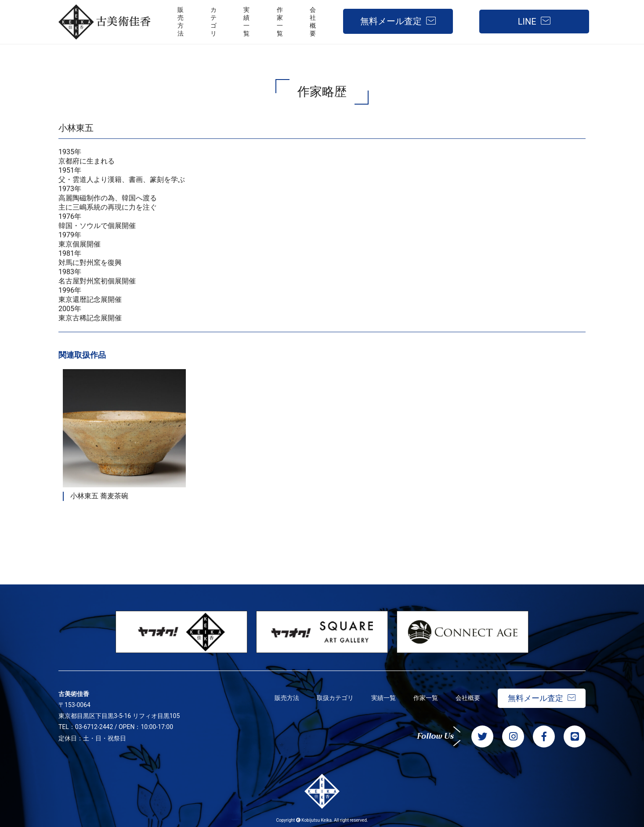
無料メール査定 (391, 21)
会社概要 (468, 698)
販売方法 (287, 698)
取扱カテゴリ (335, 698)
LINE (527, 22)
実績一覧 (384, 698)
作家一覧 (426, 698)
